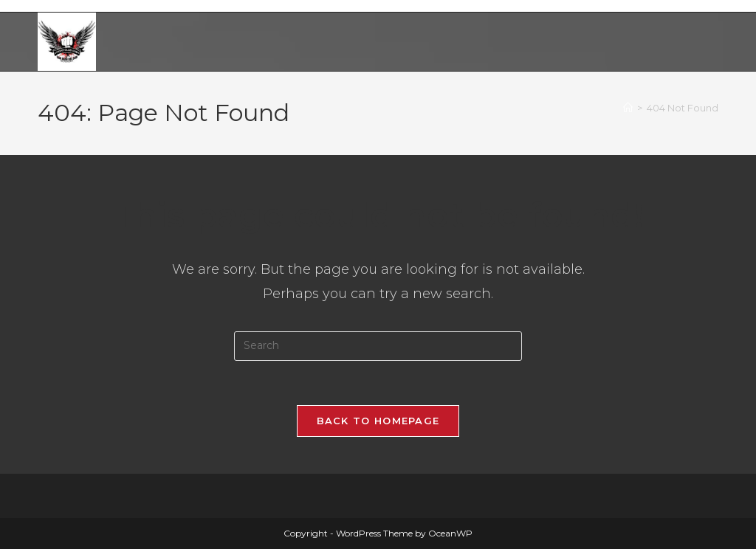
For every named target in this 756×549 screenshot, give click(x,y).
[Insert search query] (378, 346)
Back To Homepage (378, 421)
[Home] (628, 108)
